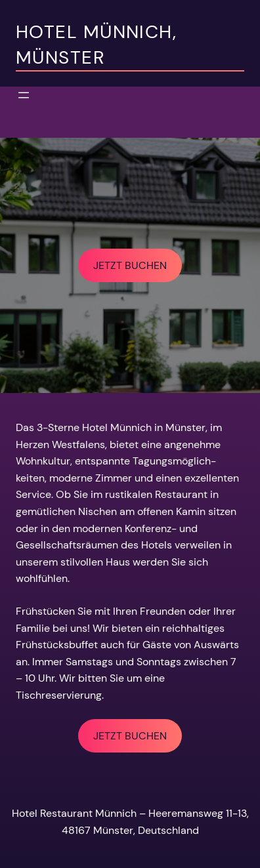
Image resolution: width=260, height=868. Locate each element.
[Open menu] (24, 95)
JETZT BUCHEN (130, 265)
